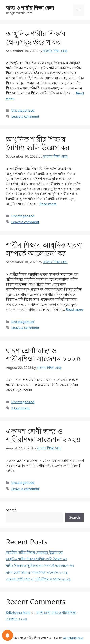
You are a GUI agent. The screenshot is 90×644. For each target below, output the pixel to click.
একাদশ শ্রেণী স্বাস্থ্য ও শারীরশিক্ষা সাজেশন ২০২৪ (43, 435)
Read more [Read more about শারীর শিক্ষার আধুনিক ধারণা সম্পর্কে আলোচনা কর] (74, 309)
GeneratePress (73, 638)
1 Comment (20, 408)
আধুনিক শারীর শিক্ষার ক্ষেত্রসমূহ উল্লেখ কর (36, 38)
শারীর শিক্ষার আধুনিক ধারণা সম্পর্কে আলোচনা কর (45, 249)
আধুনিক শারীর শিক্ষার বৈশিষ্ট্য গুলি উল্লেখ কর (38, 143)
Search (11, 510)
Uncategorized (23, 110)
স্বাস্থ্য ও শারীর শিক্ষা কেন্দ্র (30, 8)
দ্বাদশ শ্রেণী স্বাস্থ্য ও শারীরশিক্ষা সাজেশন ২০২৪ (43, 355)
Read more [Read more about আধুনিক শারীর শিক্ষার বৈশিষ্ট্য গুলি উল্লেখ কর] (48, 204)
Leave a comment (25, 116)
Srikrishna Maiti (18, 613)
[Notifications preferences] (8, 635)
